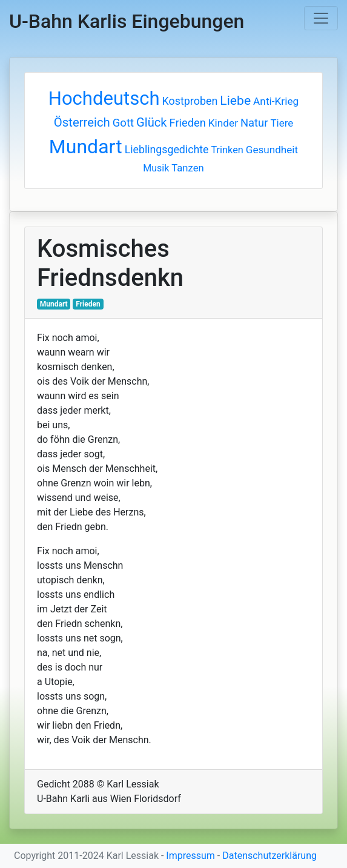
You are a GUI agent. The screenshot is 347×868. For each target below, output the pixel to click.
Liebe (235, 100)
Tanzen (187, 168)
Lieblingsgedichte (167, 150)
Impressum (190, 856)
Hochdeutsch (104, 98)
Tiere (282, 123)
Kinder (223, 123)
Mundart (86, 147)
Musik (156, 168)
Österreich (82, 122)
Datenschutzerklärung (269, 856)
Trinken (227, 150)
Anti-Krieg (276, 101)
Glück (152, 122)
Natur (254, 123)
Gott (123, 123)
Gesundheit (272, 150)
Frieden (188, 123)
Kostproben (190, 101)
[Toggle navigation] (321, 18)
